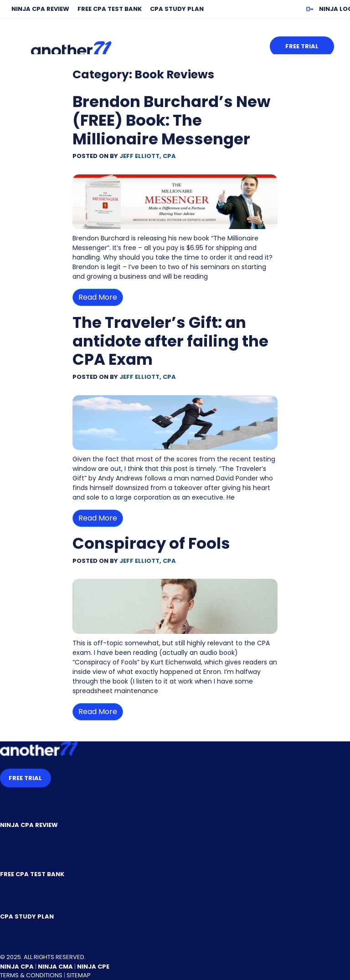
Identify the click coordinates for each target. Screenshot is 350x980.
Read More (98, 297)
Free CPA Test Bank (110, 9)
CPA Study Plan (177, 9)
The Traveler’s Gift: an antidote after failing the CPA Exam (170, 341)
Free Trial (302, 46)
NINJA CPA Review (40, 9)
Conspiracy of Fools (151, 543)
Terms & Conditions (31, 975)
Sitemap (79, 975)
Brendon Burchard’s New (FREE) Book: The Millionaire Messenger (171, 120)
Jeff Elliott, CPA (148, 156)
